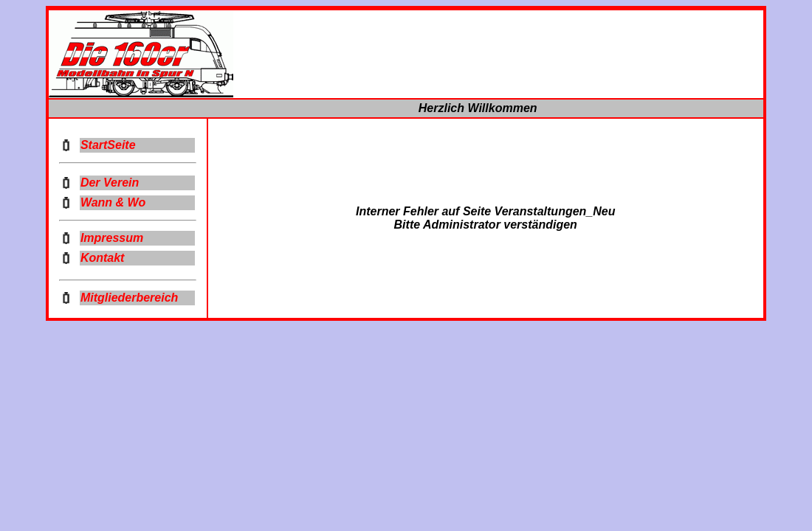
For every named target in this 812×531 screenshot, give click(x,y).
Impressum (112, 238)
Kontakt (103, 258)
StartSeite (108, 145)
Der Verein (110, 183)
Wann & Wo (113, 202)
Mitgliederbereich (129, 298)
